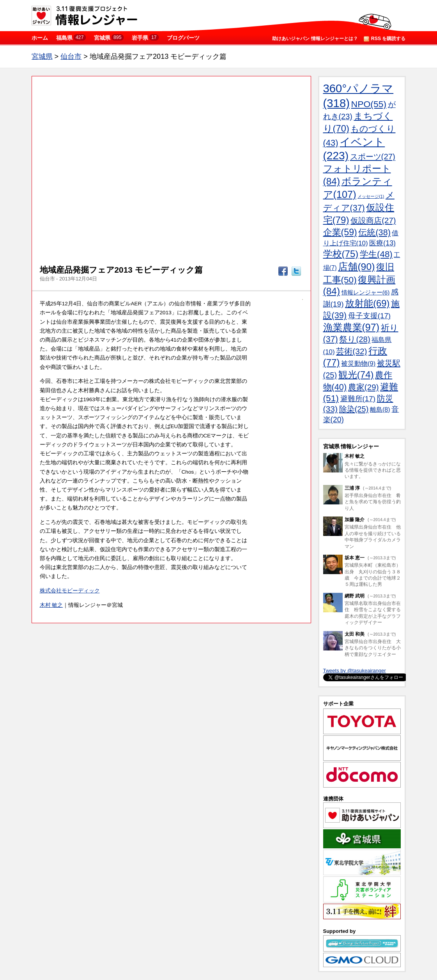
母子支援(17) (369, 316)
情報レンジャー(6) (366, 292)
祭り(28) (355, 339)
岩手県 (145, 38)
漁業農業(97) (351, 327)
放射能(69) (367, 303)
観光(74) (356, 375)
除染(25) (354, 409)
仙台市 (71, 56)
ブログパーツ (183, 38)
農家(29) (364, 387)
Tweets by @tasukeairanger (355, 671)
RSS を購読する (385, 39)
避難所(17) (358, 399)
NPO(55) (369, 104)
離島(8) (380, 409)
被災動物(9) (358, 364)
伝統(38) (374, 232)
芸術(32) (351, 351)
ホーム (40, 38)
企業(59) (340, 232)
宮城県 (109, 38)
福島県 (71, 38)
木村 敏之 (51, 605)
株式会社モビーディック (70, 591)
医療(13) (382, 243)
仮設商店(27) (373, 220)
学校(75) (341, 254)
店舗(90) (356, 267)
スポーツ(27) (373, 157)
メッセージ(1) (371, 196)
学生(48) (376, 254)
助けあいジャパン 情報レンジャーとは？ (315, 39)
